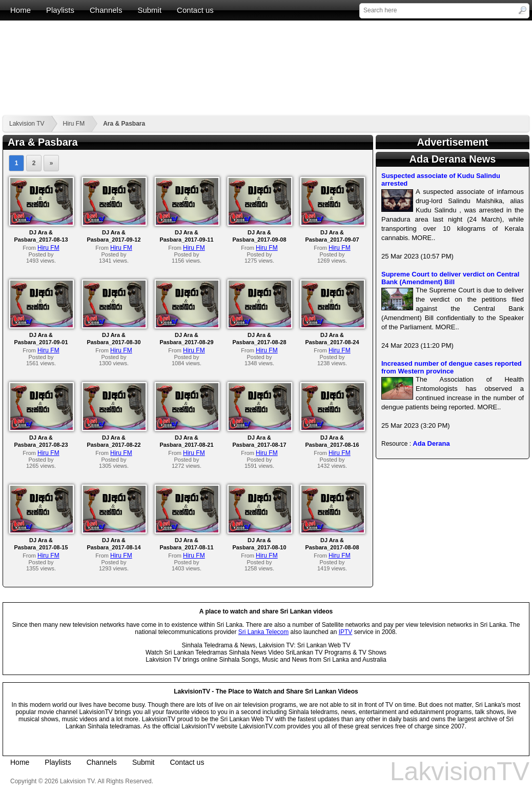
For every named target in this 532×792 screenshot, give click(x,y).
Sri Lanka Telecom (264, 632)
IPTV (346, 632)
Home (21, 10)
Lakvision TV (27, 124)
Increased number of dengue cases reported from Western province (452, 367)
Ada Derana (431, 443)
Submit (149, 10)
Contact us (195, 10)
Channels (106, 10)
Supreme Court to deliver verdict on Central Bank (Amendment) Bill (450, 278)
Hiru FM (74, 124)
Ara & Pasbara (124, 124)
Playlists (60, 10)
